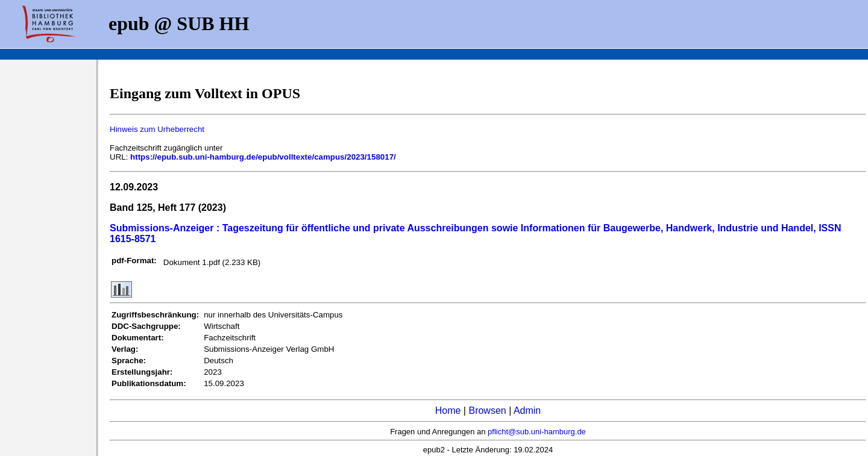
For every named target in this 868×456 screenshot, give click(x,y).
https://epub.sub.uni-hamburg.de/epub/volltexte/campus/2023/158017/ (263, 157)
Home (448, 411)
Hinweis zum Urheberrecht (157, 129)
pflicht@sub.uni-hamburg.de (537, 432)
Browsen (487, 411)
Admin (527, 411)
